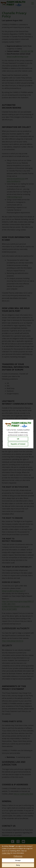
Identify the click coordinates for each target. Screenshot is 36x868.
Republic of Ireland (18, 444)
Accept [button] (18, 860)
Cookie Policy (6, 853)
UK (18, 439)
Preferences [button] (18, 856)
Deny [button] (18, 865)
